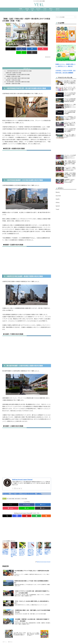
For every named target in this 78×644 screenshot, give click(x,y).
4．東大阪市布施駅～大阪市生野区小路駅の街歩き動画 (18, 79)
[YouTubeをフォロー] (17, 486)
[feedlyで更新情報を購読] (19, 486)
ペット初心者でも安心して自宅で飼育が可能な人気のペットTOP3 (5, 549)
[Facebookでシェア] (14, 49)
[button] (47, 49)
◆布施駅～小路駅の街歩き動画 (14, 81)
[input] (66, 17)
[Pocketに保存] (31, 49)
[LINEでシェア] (39, 49)
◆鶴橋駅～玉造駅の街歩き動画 (14, 73)
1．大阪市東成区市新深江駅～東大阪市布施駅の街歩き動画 (19, 67)
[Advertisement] (27, 464)
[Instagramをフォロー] (15, 486)
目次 (25, 65)
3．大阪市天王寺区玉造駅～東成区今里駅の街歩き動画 (18, 75)
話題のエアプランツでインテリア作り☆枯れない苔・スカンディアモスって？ (22, 549)
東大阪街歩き (18, 496)
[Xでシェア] (6, 49)
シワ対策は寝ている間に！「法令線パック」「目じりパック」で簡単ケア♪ (39, 549)
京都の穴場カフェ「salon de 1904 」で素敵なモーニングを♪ (47, 549)
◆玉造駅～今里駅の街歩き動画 (14, 77)
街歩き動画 (24, 496)
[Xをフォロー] (13, 486)
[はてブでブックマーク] (23, 49)
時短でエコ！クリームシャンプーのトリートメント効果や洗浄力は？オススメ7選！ (14, 550)
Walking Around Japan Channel (22, 477)
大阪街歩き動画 (11, 496)
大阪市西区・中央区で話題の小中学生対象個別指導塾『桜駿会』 (22, 491)
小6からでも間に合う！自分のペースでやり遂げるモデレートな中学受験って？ (31, 549)
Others (4, 496)
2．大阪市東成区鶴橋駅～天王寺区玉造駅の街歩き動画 (18, 71)
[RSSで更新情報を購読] (21, 486)
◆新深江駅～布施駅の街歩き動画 (14, 69)
